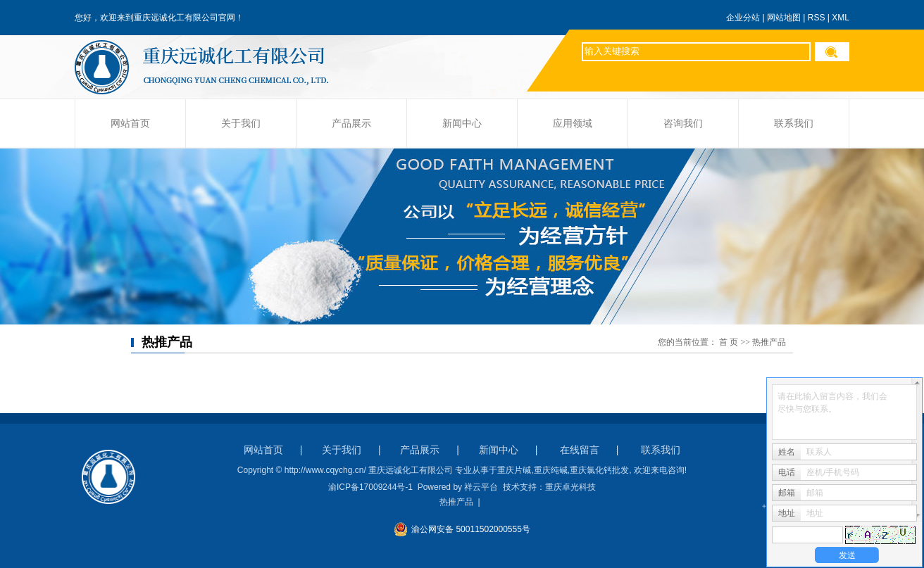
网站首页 (130, 124)
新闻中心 (462, 124)
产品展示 (351, 124)
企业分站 (743, 18)
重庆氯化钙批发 (599, 470)
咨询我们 (683, 124)
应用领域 (573, 124)
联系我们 (794, 124)
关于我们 (241, 124)
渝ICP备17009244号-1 (370, 487)
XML (841, 18)
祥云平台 (481, 487)
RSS (817, 18)
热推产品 (456, 502)
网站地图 (784, 18)
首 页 (729, 342)
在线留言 (580, 450)
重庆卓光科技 (570, 487)
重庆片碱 (514, 470)
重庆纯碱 (551, 470)
